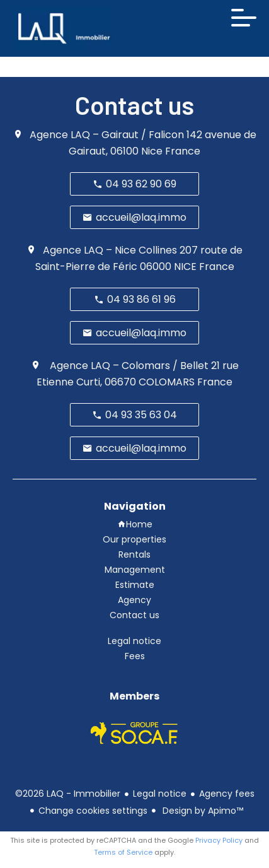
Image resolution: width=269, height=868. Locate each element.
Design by (202, 811)
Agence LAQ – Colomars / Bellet (128, 366)
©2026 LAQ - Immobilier (68, 794)
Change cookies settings (93, 811)
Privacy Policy (219, 840)
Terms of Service (123, 852)
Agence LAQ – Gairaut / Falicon (107, 135)
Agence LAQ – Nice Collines (110, 250)
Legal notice (160, 794)
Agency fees (227, 794)
